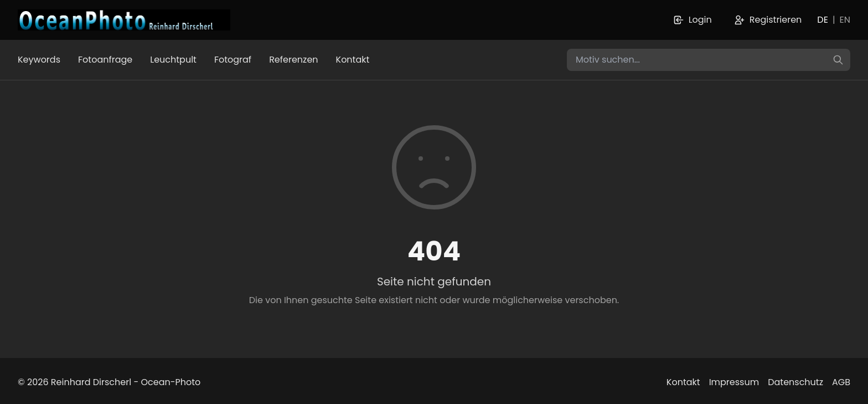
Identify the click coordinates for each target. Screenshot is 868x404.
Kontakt (353, 60)
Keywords (39, 60)
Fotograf (233, 60)
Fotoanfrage (105, 60)
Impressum (734, 382)
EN (845, 20)
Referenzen (293, 60)
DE (823, 20)
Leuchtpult (173, 60)
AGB (841, 382)
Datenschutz (795, 382)
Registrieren (768, 20)
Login (693, 20)
